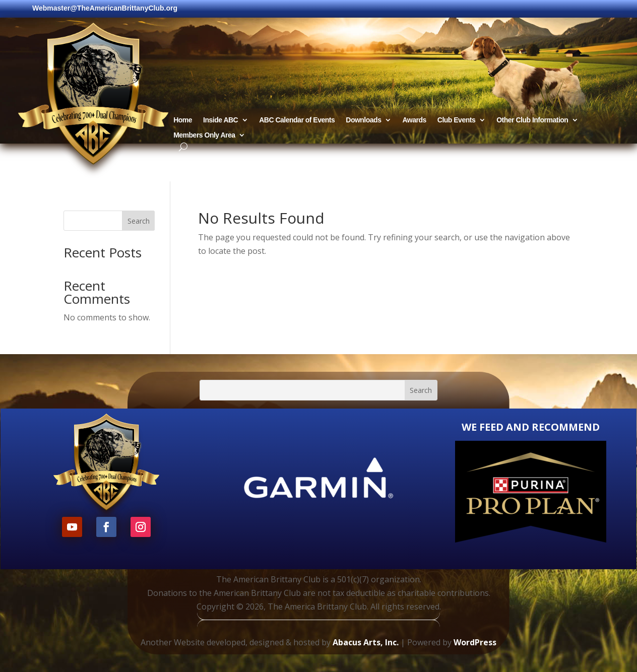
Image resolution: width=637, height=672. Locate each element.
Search (139, 221)
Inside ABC (220, 120)
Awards (414, 120)
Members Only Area (204, 135)
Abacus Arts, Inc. (366, 642)
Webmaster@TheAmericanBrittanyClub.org (105, 8)
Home (183, 120)
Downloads (363, 120)
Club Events (456, 120)
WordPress (475, 642)
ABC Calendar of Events (297, 120)
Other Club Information (532, 120)
